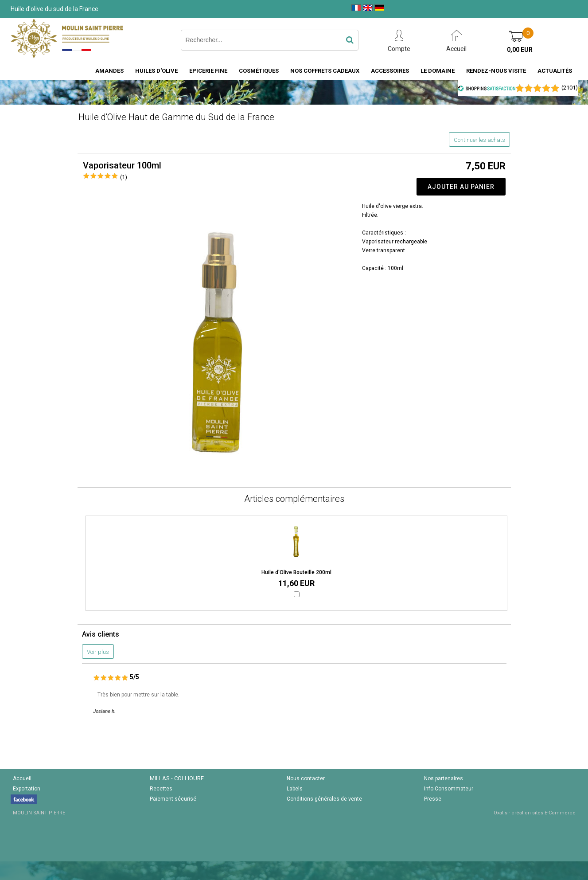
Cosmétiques (259, 71)
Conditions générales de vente (324, 799)
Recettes (161, 789)
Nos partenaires (444, 778)
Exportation (27, 789)
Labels (295, 789)
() (570, 88)
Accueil (22, 778)
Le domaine (438, 71)
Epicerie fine (208, 71)
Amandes (109, 71)
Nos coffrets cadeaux (325, 71)
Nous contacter (306, 778)
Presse (433, 799)
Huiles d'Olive (156, 71)
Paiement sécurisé (173, 799)
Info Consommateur (449, 789)
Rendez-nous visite (496, 71)
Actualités (555, 71)
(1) (124, 177)
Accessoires (390, 71)
